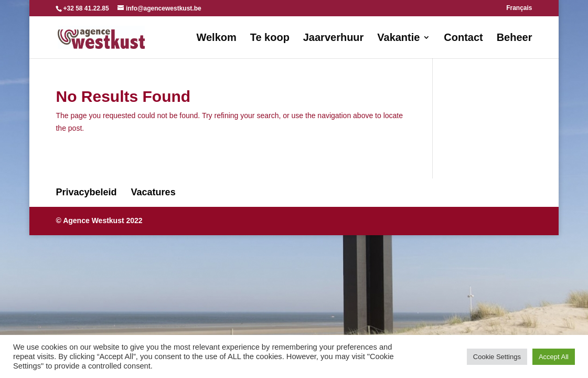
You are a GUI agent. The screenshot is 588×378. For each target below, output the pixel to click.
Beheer (515, 38)
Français (519, 8)
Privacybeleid (86, 192)
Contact (463, 38)
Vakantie (398, 38)
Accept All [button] (554, 357)
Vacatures (153, 192)
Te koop (270, 38)
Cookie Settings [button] (497, 357)
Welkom (216, 38)
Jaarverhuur (334, 38)
